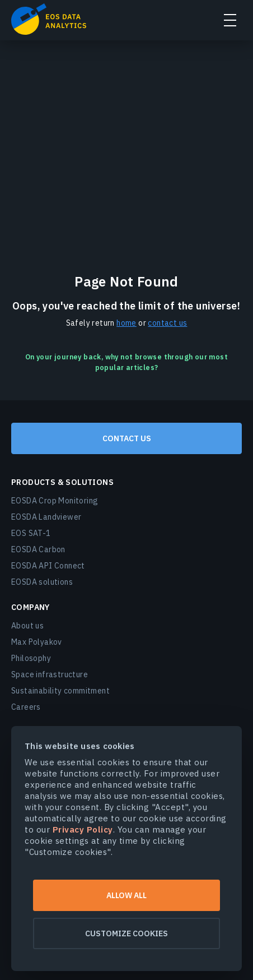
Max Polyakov (37, 642)
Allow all (127, 895)
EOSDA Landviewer (46, 517)
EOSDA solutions (42, 582)
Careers (26, 707)
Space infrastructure (50, 674)
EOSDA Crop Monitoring (55, 501)
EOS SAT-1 (31, 533)
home (127, 323)
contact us (167, 323)
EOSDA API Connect (48, 566)
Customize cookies (127, 933)
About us (27, 626)
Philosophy (31, 658)
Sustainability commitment (60, 691)
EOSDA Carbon (38, 549)
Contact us (127, 438)
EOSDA (49, 19)
